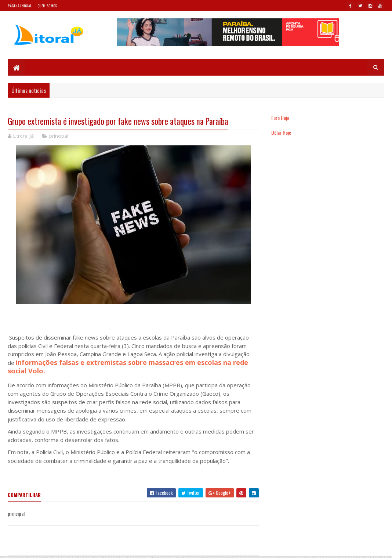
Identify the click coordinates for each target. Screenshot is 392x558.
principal (59, 136)
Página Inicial (20, 6)
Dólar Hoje (281, 132)
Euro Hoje (280, 118)
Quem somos (47, 6)
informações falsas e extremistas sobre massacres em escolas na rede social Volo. (128, 367)
